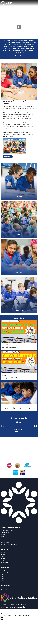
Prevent (3, 556)
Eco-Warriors (4, 560)
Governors (4, 552)
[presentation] (2, 426)
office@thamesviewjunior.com (10, 544)
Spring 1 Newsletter (9, 378)
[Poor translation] (2, 618)
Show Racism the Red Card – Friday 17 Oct (19, 408)
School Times (4, 572)
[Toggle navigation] (35, 3)
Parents (3, 570)
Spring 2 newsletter (9, 347)
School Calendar (5, 562)
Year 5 (2, 578)
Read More (8, 157)
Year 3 (2, 574)
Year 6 (2, 580)
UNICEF (3, 558)
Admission (3, 554)
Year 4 (2, 576)
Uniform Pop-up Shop (19, 429)
